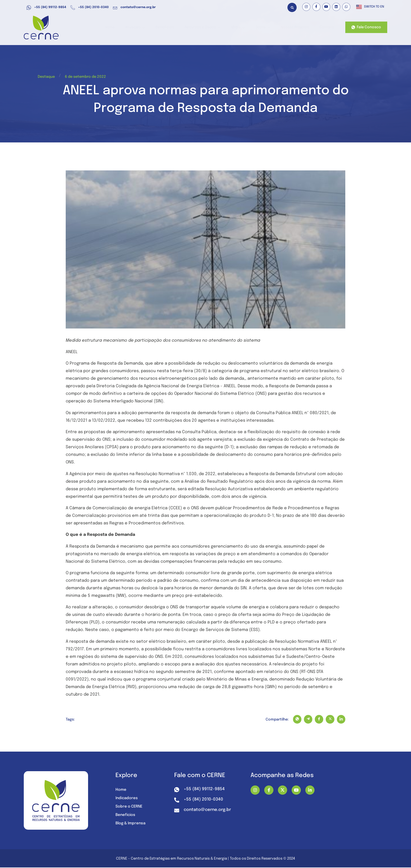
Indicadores (127, 799)
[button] (292, 7)
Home (121, 28)
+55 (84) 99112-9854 (46, 8)
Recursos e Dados (209, 28)
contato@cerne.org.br (134, 8)
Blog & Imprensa (132, 824)
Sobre (265, 28)
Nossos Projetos (296, 28)
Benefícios (173, 28)
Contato (326, 28)
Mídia (242, 28)
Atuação (145, 28)
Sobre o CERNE (130, 807)
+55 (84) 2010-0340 (90, 8)
